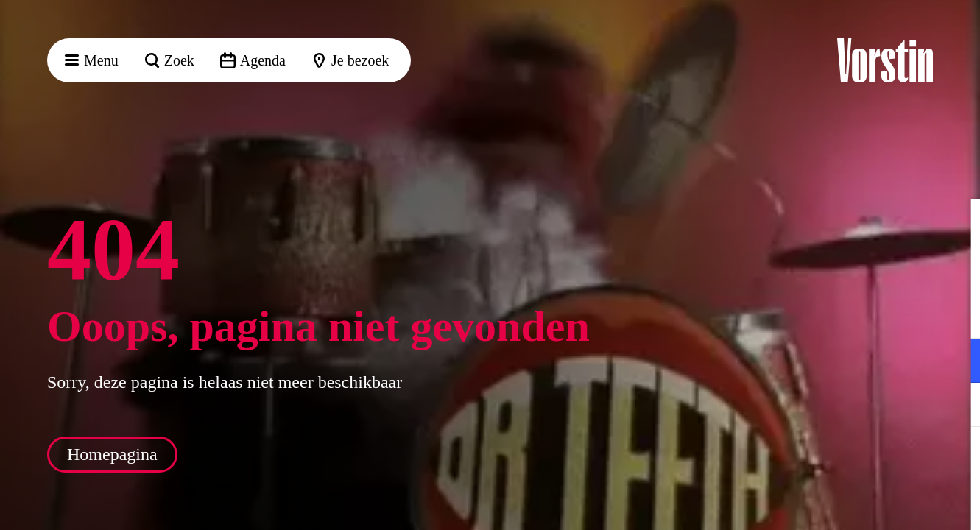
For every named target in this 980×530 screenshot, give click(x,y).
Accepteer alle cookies (855, 460)
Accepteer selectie (855, 502)
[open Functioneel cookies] (956, 362)
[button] (957, 226)
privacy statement (796, 312)
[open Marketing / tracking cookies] (956, 406)
